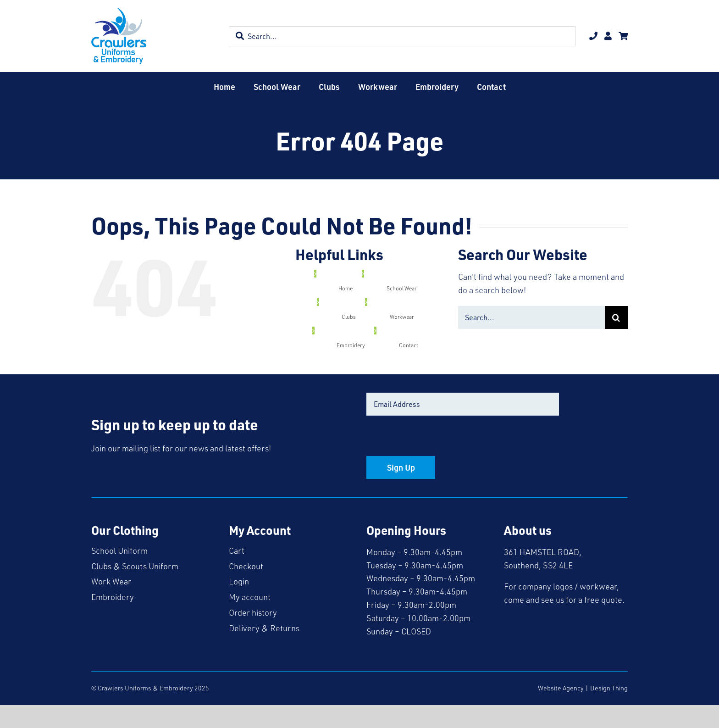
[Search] (616, 317)
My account (250, 597)
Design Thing (609, 688)
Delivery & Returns (264, 628)
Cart (237, 550)
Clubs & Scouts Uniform (135, 566)
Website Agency (561, 688)
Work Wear (111, 581)
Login (239, 581)
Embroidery (113, 597)
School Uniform (119, 550)
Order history (253, 612)
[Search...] (531, 317)
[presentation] (436, 438)
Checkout (246, 566)
